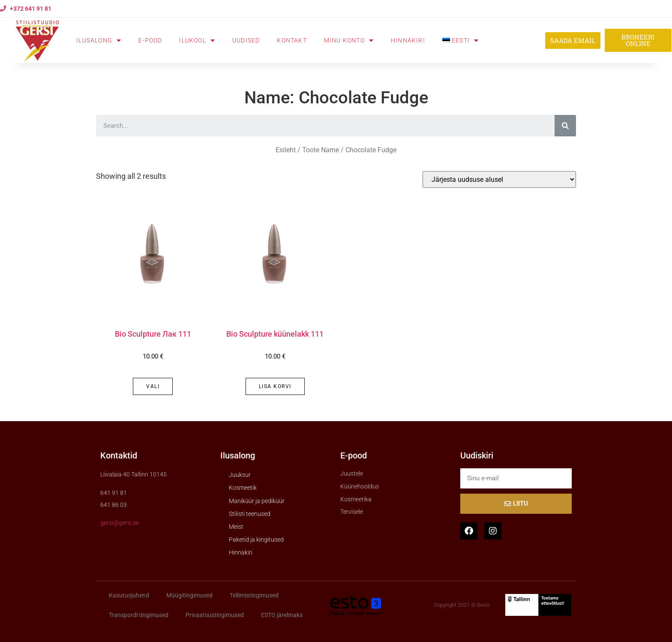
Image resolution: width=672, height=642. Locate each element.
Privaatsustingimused (215, 615)
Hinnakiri (408, 40)
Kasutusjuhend (129, 595)
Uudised (246, 40)
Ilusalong (99, 41)
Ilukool (197, 41)
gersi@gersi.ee (120, 523)
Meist (236, 527)
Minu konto (349, 41)
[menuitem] (460, 40)
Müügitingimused (189, 595)
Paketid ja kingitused (256, 540)
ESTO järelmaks (282, 615)
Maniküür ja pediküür (257, 501)
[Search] (565, 126)
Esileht (286, 150)
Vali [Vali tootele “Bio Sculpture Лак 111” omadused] (153, 386)
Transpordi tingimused (139, 615)
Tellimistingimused (254, 595)
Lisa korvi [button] (275, 386)
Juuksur (240, 475)
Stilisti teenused (250, 514)
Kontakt (292, 40)
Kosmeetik (243, 488)
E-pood (150, 40)
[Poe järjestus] (499, 179)
